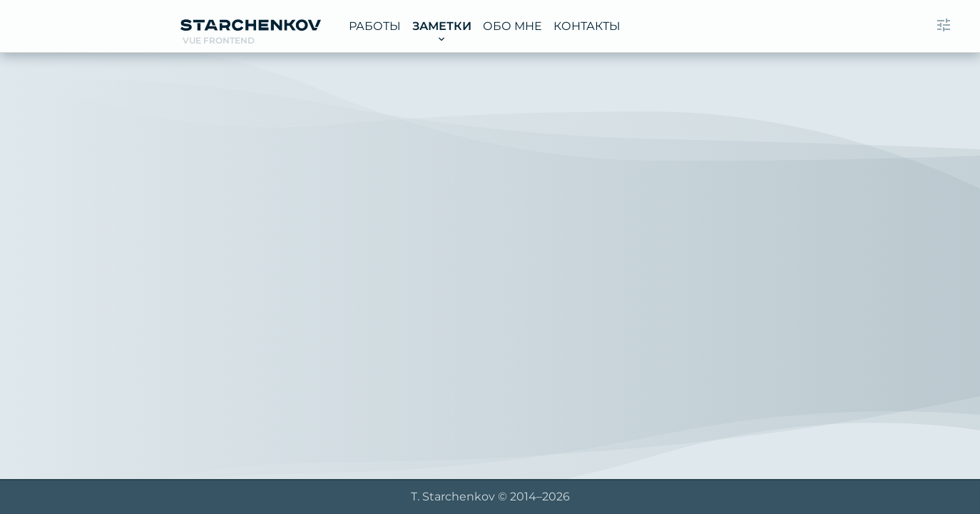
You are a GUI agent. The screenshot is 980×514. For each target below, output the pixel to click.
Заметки (442, 26)
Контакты (587, 26)
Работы (375, 26)
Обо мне (512, 26)
